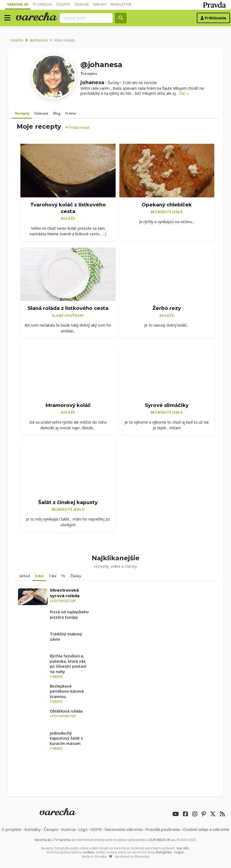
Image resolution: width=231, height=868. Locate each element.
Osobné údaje (206, 829)
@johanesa (39, 40)
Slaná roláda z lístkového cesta (68, 308)
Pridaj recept (77, 127)
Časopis (63, 4)
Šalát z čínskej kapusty (68, 502)
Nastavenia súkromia (123, 829)
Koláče (68, 218)
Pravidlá (163, 829)
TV (63, 576)
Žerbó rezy (167, 308)
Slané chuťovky (68, 315)
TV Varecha (42, 4)
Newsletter (121, 4)
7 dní (52, 576)
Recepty (22, 113)
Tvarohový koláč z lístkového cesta (68, 208)
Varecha (17, 40)
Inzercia (68, 829)
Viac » (184, 93)
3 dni (39, 576)
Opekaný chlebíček (167, 205)
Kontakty (33, 829)
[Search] (86, 18)
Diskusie (82, 4)
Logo (83, 829)
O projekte (12, 829)
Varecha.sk (18, 4)
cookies (88, 852)
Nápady (100, 4)
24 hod (25, 576)
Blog (57, 113)
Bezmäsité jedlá (167, 212)
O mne (71, 113)
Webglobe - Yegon (170, 852)
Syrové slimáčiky (167, 405)
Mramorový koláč (68, 405)
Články (76, 576)
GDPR (96, 829)
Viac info (183, 848)
